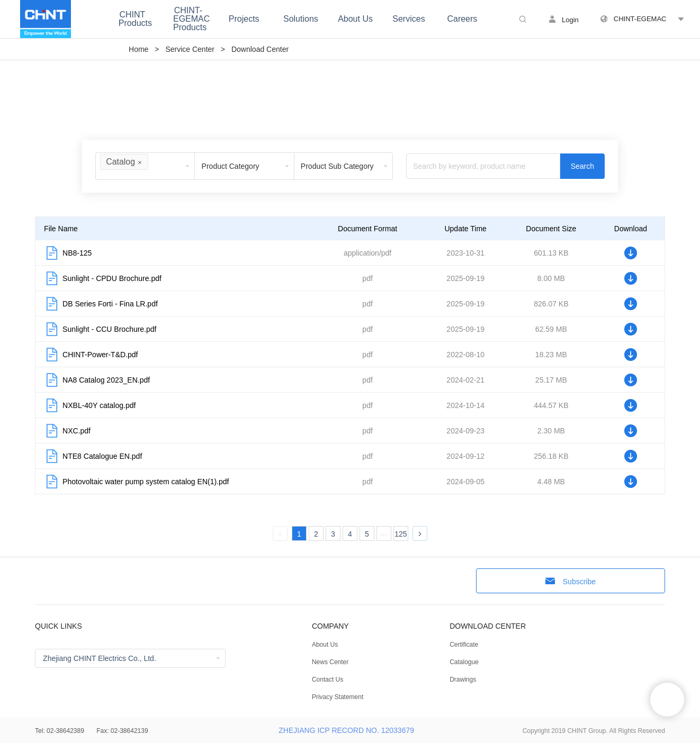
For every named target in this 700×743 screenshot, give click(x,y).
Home (138, 49)
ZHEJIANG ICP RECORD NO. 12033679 (346, 730)
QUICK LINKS (59, 626)
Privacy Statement (338, 697)
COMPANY (330, 626)
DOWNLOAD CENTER (488, 626)
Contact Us (327, 679)
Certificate (464, 645)
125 (401, 534)
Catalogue (464, 662)
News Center (330, 662)
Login (570, 20)
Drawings (463, 679)
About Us (325, 645)
